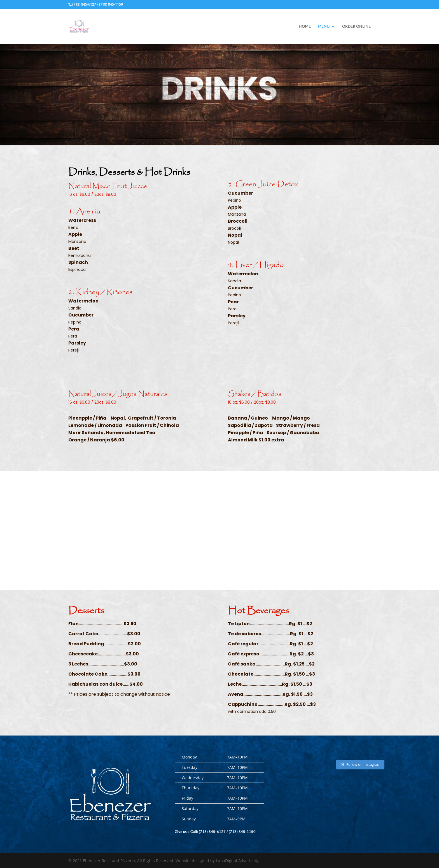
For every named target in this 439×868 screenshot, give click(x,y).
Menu (324, 26)
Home (305, 26)
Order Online (356, 26)
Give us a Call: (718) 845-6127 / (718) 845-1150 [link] (215, 832)
